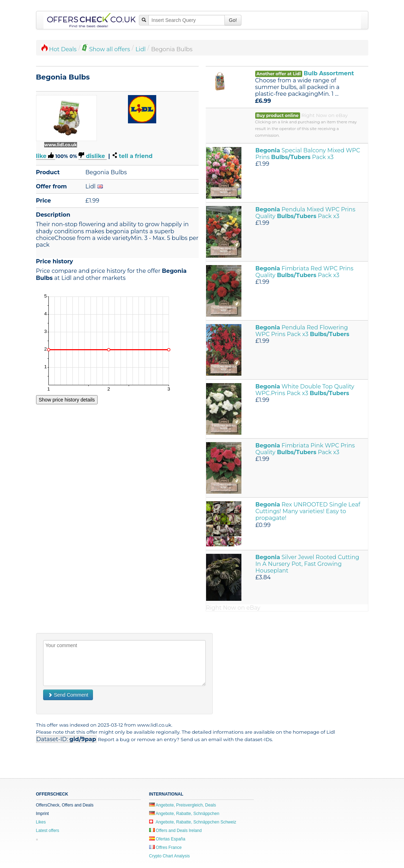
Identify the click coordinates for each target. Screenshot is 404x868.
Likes (41, 822)
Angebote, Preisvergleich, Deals (183, 805)
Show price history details (67, 400)
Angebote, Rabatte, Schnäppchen (184, 814)
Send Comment (68, 695)
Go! (233, 20)
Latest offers (48, 831)
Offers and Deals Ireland (175, 831)
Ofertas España (167, 839)
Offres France (165, 848)
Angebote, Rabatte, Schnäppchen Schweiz (193, 822)
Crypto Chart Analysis (169, 856)
